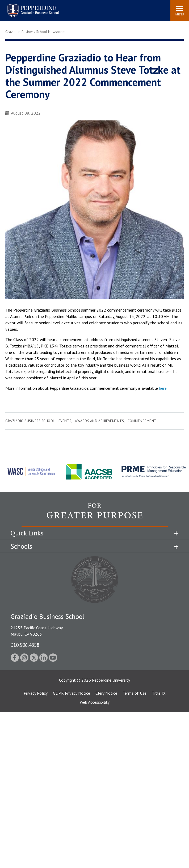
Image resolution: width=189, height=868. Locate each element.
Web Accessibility (95, 702)
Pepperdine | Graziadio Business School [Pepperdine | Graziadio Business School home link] (26, 7)
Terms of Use (135, 693)
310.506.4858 (25, 645)
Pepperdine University (111, 680)
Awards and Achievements (99, 421)
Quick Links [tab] (27, 533)
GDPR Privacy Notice (72, 693)
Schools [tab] (21, 546)
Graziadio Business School (30, 421)
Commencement (142, 421)
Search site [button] (94, 8)
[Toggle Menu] (180, 11)
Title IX (159, 693)
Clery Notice (106, 693)
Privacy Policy (36, 693)
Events (65, 421)
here (163, 388)
